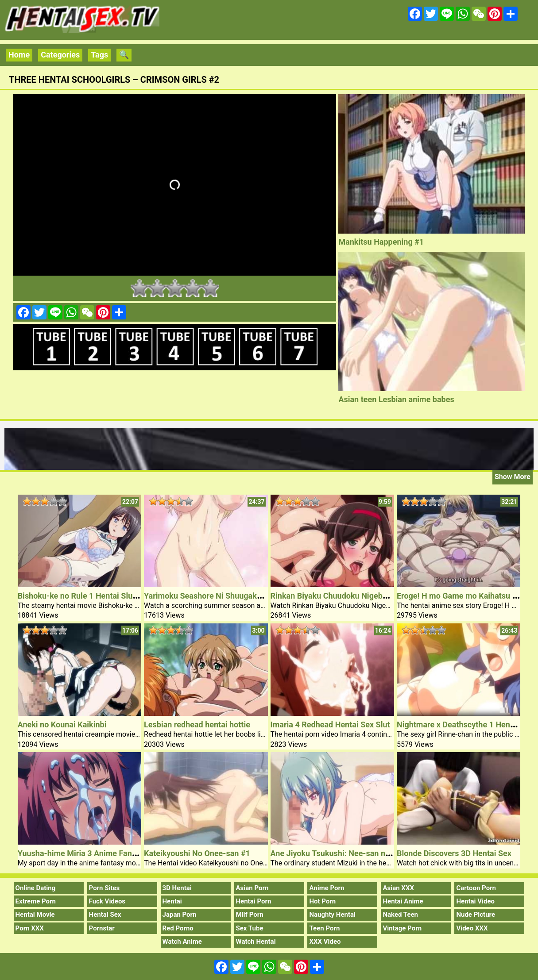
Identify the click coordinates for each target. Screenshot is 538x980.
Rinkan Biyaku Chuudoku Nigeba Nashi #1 (346, 596)
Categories (60, 55)
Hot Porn (322, 901)
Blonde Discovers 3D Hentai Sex (454, 853)
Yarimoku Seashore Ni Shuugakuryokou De (221, 596)
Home (19, 55)
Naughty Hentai (332, 915)
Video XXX (472, 928)
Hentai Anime (403, 901)
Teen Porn (324, 928)
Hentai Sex (105, 915)
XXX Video (325, 942)
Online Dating (36, 888)
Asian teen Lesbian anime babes (396, 399)
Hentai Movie (35, 915)
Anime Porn (327, 888)
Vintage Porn (402, 928)
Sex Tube (250, 928)
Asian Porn (252, 888)
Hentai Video (475, 901)
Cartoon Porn (476, 888)
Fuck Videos (107, 901)
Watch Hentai (256, 942)
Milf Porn (250, 915)
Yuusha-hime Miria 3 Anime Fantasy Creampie (101, 853)
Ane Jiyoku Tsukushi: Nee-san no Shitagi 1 (347, 853)
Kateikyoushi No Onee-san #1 (197, 853)
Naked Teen (400, 915)
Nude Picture (476, 915)
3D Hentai (177, 888)
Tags (99, 55)
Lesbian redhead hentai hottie (197, 724)
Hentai (172, 901)
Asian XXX (398, 888)
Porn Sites (105, 888)
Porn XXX (30, 928)
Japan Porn (180, 915)
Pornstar (102, 928)
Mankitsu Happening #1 (381, 242)
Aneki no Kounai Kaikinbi (62, 724)
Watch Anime (182, 942)
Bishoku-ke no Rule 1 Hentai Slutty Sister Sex (99, 596)
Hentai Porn (254, 901)
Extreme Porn (36, 901)
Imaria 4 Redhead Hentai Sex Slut (330, 724)
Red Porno (178, 928)
